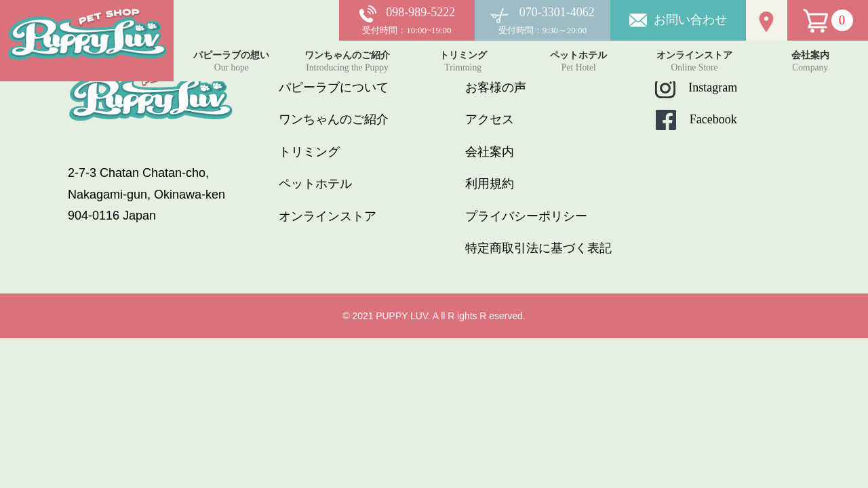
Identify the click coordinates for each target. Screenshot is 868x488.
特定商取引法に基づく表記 (538, 248)
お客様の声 (496, 87)
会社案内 (490, 152)
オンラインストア (328, 216)
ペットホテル (315, 184)
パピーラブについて (334, 87)
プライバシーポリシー (526, 216)
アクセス (490, 119)
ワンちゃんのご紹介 (334, 119)
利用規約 (490, 184)
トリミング (309, 152)
